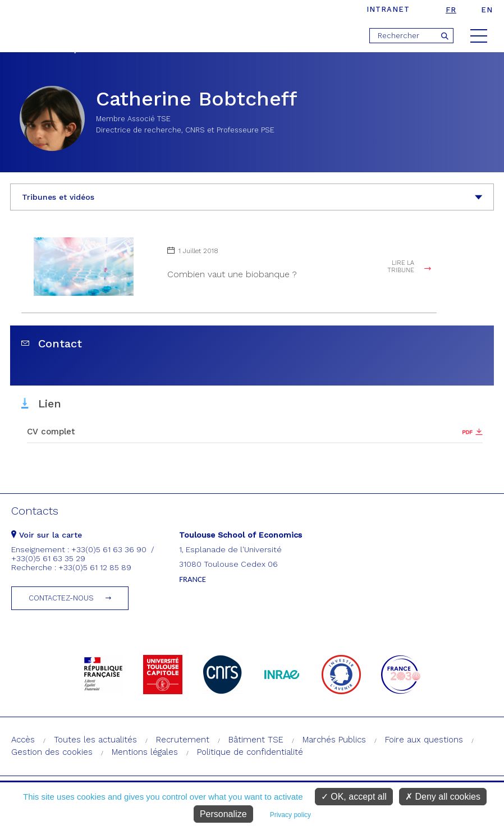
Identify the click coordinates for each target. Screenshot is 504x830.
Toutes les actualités (95, 740)
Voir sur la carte (47, 535)
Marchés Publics (334, 740)
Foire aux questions (424, 740)
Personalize (223, 814)
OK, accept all (354, 797)
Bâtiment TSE (256, 740)
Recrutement (183, 740)
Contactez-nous (61, 598)
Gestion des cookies (52, 752)
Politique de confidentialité (250, 752)
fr (451, 10)
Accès (23, 740)
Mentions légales (145, 752)
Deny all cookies (443, 797)
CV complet (51, 432)
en (487, 10)
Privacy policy (290, 815)
